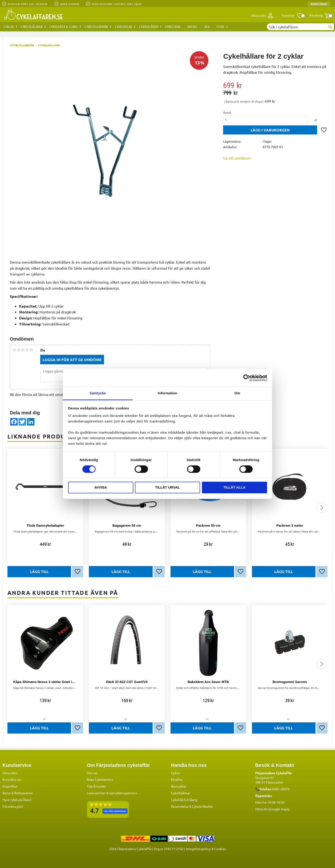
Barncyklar (179, 786)
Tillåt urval (167, 488)
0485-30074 (281, 789)
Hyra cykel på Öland (17, 800)
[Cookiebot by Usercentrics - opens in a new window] (247, 378)
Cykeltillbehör (202, 806)
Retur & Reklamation (18, 793)
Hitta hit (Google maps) (272, 809)
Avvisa (101, 488)
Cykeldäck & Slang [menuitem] (64, 27)
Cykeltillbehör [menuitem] (96, 27)
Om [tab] (237, 393)
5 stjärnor (31, 350)
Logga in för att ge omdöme (72, 360)
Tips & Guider (96, 786)
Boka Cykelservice (100, 779)
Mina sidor (10, 773)
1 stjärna (14, 350)
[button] (292, 16)
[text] (275, 85)
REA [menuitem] (207, 27)
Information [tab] (167, 393)
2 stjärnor (19, 350)
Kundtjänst (319, 4)
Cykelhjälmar (181, 793)
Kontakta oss (12, 779)
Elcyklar (177, 779)
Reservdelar (180, 806)
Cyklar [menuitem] (9, 27)
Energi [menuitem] (193, 27)
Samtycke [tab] (98, 393)
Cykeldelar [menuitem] (124, 27)
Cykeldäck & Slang (184, 800)
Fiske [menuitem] (220, 27)
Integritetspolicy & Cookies (206, 849)
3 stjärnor (23, 350)
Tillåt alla (234, 488)
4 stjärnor (27, 350)
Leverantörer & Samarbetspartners (112, 793)
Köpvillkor (10, 786)
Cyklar (176, 773)
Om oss (92, 773)
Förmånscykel (13, 806)
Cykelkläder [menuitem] (149, 27)
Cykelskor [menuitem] (173, 27)
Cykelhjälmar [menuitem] (32, 27)
